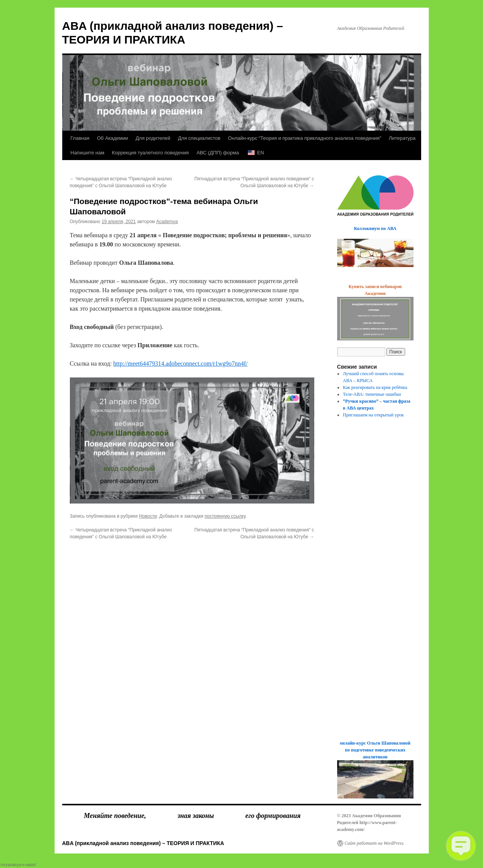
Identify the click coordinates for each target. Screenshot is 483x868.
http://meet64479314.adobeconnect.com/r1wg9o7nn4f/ (181, 364)
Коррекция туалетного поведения (150, 153)
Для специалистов (199, 138)
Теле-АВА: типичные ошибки (372, 394)
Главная (80, 138)
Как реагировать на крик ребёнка (375, 387)
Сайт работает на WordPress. (375, 843)
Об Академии (112, 138)
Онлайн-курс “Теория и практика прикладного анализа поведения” (304, 138)
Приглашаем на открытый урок (373, 415)
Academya (167, 222)
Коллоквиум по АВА (375, 228)
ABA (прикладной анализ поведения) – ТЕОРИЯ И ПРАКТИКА (143, 843)
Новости (148, 516)
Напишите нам (88, 153)
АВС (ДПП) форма (218, 153)
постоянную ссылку (225, 516)
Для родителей (153, 138)
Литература (402, 138)
